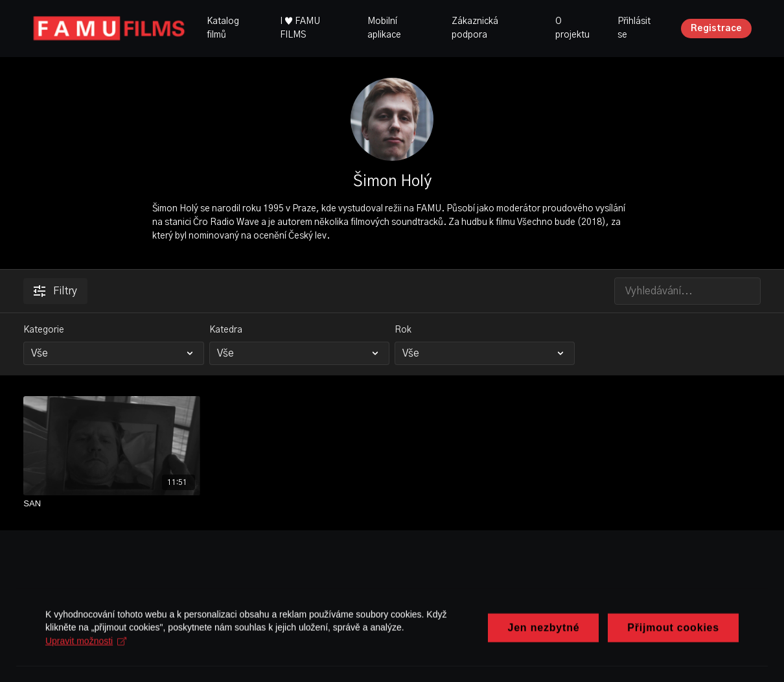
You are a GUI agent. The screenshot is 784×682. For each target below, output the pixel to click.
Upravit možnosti (86, 657)
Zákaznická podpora (475, 28)
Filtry (55, 291)
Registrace (716, 29)
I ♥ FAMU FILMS (300, 28)
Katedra (226, 330)
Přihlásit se (634, 28)
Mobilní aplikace (384, 28)
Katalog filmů (223, 28)
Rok (403, 330)
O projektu (572, 28)
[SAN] (111, 504)
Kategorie (44, 330)
